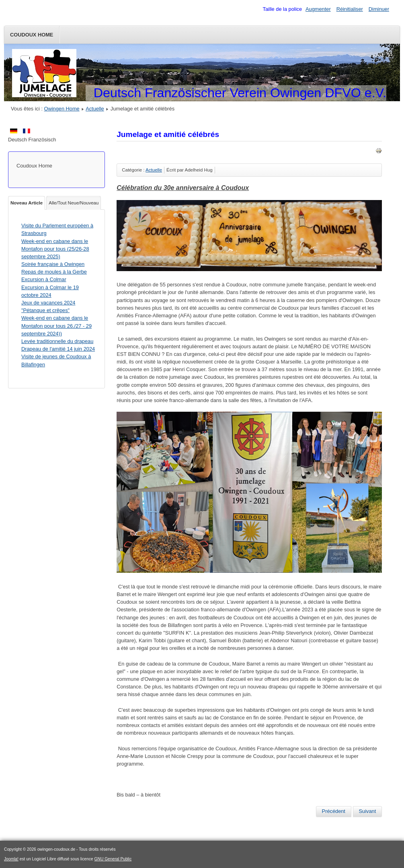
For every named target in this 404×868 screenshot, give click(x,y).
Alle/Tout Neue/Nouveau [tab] (74, 203)
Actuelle (95, 109)
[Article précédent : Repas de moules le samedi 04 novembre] (334, 811)
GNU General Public (113, 859)
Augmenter (318, 9)
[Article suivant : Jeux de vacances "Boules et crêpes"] (368, 811)
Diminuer (379, 9)
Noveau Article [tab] (27, 203)
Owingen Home (62, 109)
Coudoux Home (32, 35)
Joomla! (11, 859)
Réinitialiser (350, 9)
